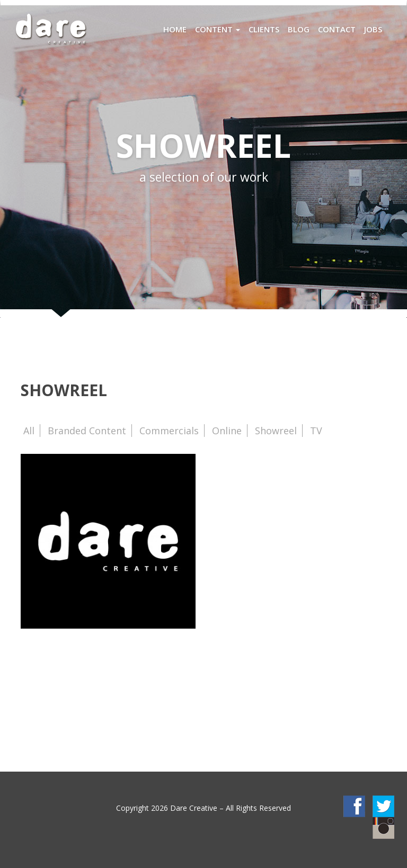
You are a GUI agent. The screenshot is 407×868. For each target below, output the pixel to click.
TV (316, 431)
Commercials (169, 431)
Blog (299, 29)
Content (218, 29)
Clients (264, 29)
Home (175, 29)
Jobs (373, 29)
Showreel (276, 431)
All (29, 431)
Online (227, 431)
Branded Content (87, 431)
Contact (337, 29)
